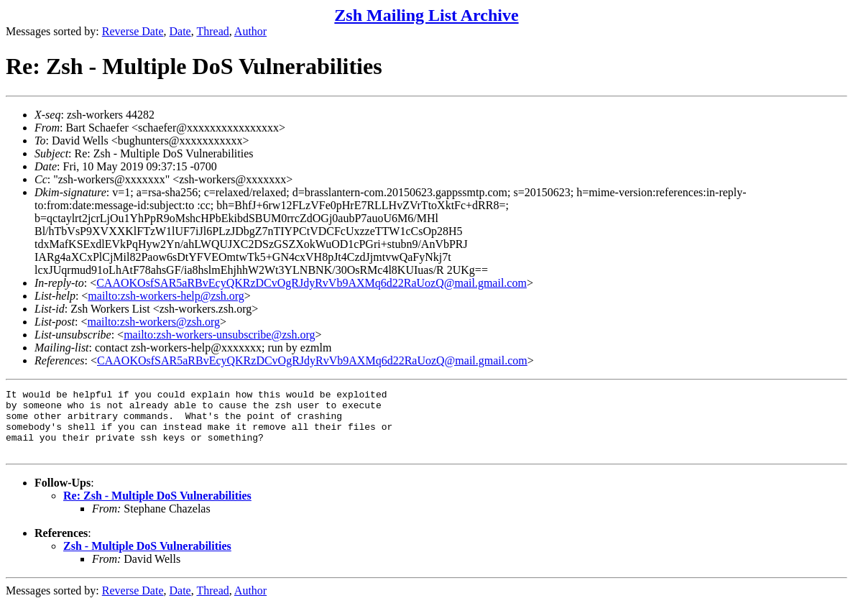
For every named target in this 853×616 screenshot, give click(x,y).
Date (180, 31)
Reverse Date (133, 31)
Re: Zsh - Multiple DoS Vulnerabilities (157, 509)
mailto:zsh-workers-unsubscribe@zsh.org (219, 335)
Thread (212, 31)
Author (250, 31)
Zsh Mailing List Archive (426, 15)
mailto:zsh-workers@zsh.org (153, 322)
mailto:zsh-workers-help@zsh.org (166, 296)
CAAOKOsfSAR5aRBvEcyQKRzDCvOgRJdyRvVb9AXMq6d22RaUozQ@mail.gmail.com (312, 283)
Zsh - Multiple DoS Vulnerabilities (147, 559)
